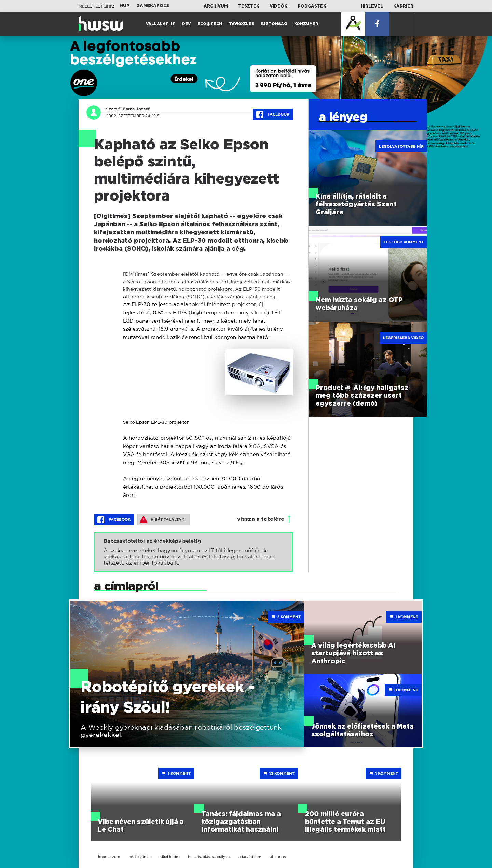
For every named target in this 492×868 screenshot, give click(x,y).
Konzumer (306, 24)
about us (278, 857)
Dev (186, 24)
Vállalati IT (161, 24)
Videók (278, 6)
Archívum (216, 6)
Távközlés (242, 24)
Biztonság (274, 24)
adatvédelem (250, 857)
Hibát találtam (162, 519)
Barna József (136, 109)
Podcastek (312, 6)
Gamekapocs (153, 6)
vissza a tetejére (261, 519)
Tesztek (249, 6)
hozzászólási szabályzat (209, 857)
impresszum (109, 857)
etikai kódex (169, 857)
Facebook (273, 114)
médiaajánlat (139, 857)
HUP (125, 6)
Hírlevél (372, 6)
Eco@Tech (210, 24)
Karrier (403, 6)
